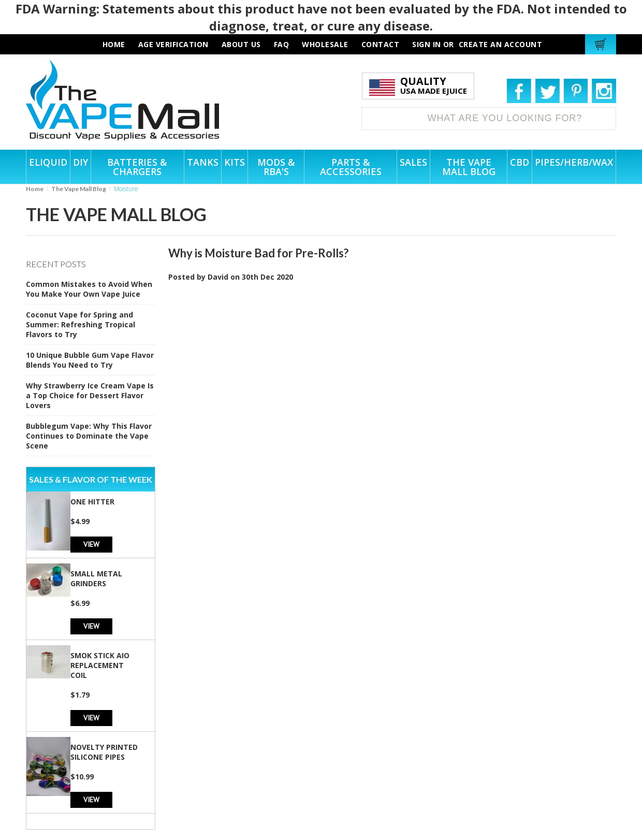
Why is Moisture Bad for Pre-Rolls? (258, 253)
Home (35, 189)
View (91, 544)
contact (381, 44)
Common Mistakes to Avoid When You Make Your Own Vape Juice (89, 289)
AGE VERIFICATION (173, 44)
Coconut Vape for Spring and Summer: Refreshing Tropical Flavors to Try (81, 324)
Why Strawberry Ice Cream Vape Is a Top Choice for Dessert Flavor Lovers (90, 395)
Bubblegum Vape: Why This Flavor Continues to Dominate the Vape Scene (89, 436)
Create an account (501, 44)
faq (282, 44)
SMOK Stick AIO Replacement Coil (100, 665)
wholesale (325, 44)
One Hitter (92, 502)
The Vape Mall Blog (79, 189)
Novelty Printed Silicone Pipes (104, 752)
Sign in (427, 44)
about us (241, 44)
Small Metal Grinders (96, 578)
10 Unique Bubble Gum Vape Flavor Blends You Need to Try (90, 360)
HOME (114, 44)
